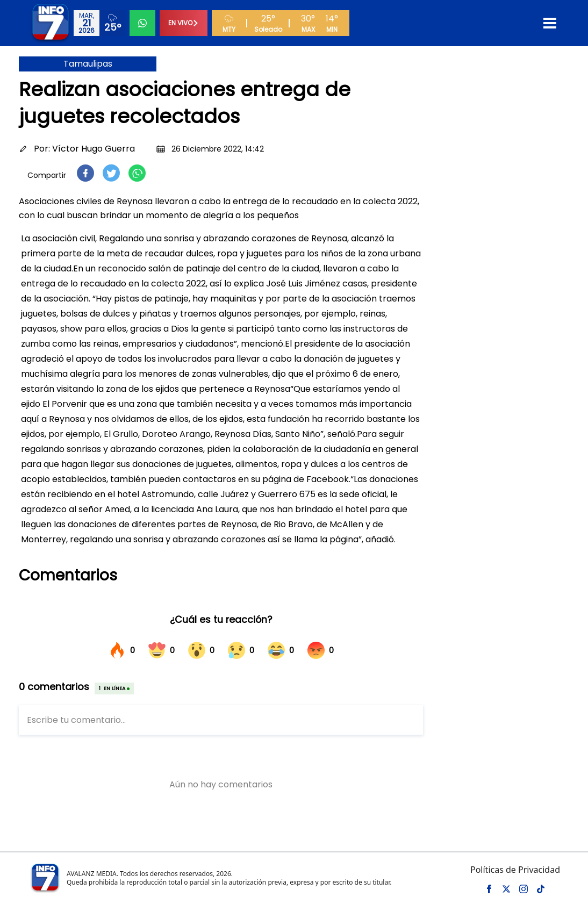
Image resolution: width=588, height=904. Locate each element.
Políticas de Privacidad (515, 870)
